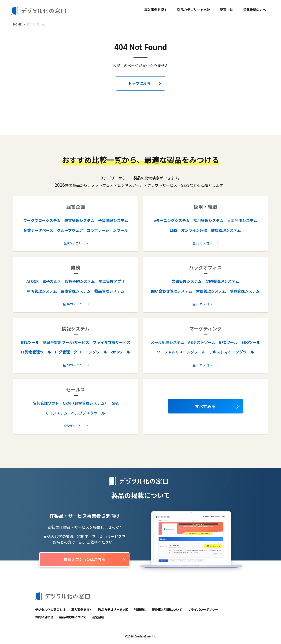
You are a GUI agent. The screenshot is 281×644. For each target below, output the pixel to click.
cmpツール (121, 352)
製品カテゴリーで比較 (194, 10)
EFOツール (228, 342)
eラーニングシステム (172, 220)
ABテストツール (202, 342)
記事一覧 (226, 10)
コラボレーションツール (107, 230)
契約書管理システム (222, 281)
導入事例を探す (156, 10)
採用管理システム (208, 220)
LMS (174, 230)
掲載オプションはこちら (85, 559)
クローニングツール (90, 352)
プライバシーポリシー (203, 609)
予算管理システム (113, 220)
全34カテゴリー (74, 304)
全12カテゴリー (204, 243)
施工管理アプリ (112, 281)
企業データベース (38, 230)
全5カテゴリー (74, 426)
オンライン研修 (194, 230)
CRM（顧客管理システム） (85, 403)
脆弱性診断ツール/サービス (66, 342)
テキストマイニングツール (232, 352)
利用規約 (140, 609)
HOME (17, 24)
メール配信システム (167, 342)
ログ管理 (62, 352)
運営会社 (98, 617)
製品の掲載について (73, 617)
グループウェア (70, 230)
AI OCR (33, 281)
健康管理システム (226, 230)
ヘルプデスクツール (88, 413)
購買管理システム (245, 291)
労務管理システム (211, 291)
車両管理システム (42, 291)
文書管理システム (187, 281)
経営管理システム (79, 220)
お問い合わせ (44, 617)
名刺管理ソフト (46, 403)
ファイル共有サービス (112, 342)
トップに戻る (139, 83)
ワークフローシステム (42, 220)
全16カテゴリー (204, 365)
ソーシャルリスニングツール (181, 352)
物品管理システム (109, 291)
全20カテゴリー (204, 304)
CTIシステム (57, 413)
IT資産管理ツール (36, 352)
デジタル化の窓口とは (50, 609)
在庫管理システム (76, 291)
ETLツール (30, 342)
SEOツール (251, 342)
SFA (115, 403)
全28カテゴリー (74, 365)
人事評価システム (242, 220)
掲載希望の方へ (255, 10)
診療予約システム (80, 281)
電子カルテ (52, 281)
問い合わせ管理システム (172, 291)
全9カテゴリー (74, 243)
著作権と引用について (167, 609)
